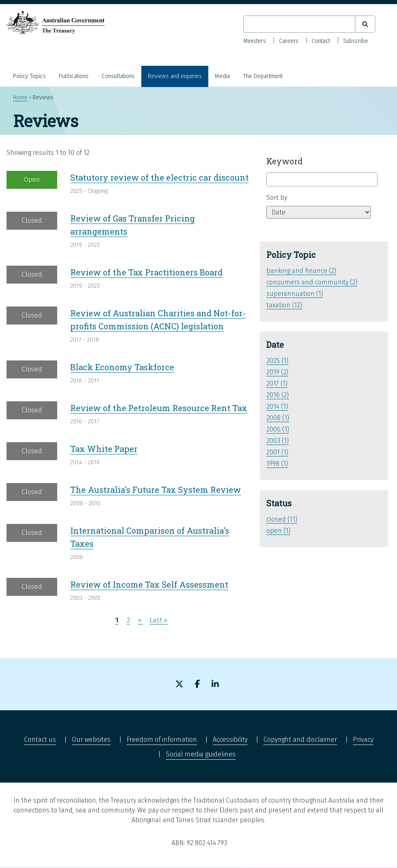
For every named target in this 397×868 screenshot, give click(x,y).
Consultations (118, 76)
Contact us (40, 739)
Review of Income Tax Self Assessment (149, 584)
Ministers (255, 41)
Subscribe (356, 41)
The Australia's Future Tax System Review (156, 490)
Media (222, 76)
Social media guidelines (201, 754)
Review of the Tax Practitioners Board (146, 272)
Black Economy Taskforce (122, 367)
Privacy (363, 739)
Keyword (284, 161)
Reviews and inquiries (175, 76)
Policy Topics (29, 76)
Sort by (277, 198)
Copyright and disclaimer (300, 739)
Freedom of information (162, 739)
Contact (321, 41)
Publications (74, 76)
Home (20, 97)
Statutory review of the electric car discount (159, 177)
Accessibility (230, 739)
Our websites (91, 739)
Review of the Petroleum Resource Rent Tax (159, 408)
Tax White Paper (104, 449)
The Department (263, 76)
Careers (289, 41)
